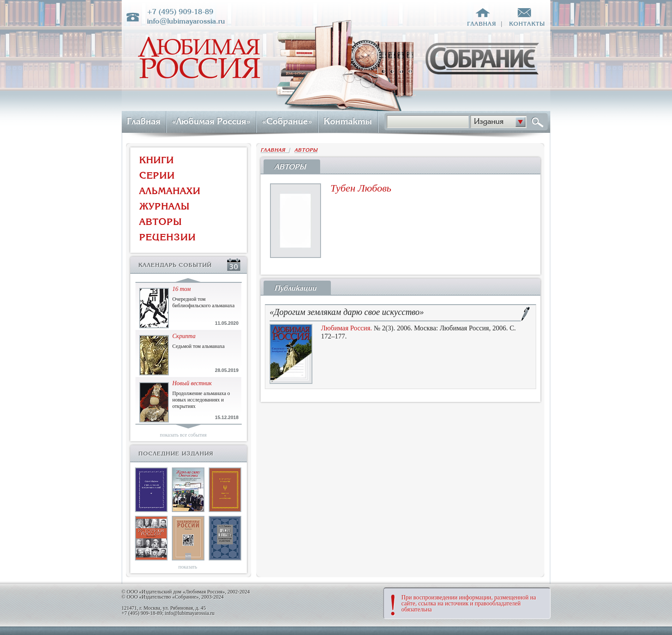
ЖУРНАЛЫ (165, 206)
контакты (527, 24)
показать (188, 567)
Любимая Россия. (346, 328)
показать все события (183, 435)
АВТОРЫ (161, 222)
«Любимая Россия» (211, 121)
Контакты (348, 121)
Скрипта (184, 336)
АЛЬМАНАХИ (170, 191)
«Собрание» (287, 121)
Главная (144, 121)
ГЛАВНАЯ (275, 150)
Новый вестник (192, 383)
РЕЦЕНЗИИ (168, 237)
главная (482, 24)
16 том (181, 289)
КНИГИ (157, 160)
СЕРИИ (157, 175)
